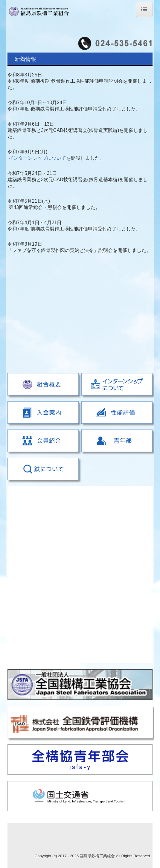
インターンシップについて (37, 158)
